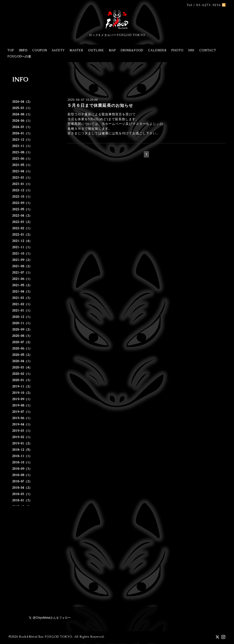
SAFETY (58, 50)
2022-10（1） (22, 197)
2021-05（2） (22, 285)
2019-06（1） (22, 418)
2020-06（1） (22, 349)
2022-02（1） (22, 228)
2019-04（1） (22, 424)
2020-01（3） (22, 380)
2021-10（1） (22, 254)
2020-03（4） (22, 368)
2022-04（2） (22, 216)
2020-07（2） (22, 342)
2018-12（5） (22, 450)
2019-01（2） (22, 443)
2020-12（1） (22, 317)
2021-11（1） (22, 247)
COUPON (40, 50)
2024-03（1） (22, 127)
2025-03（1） (22, 108)
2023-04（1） (22, 171)
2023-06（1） (22, 159)
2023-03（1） (22, 178)
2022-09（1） (22, 203)
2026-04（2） (22, 102)
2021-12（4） (22, 241)
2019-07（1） (22, 412)
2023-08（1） (22, 152)
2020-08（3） (22, 336)
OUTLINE (96, 50)
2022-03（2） (22, 222)
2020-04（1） (22, 361)
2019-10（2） (22, 393)
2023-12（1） (22, 140)
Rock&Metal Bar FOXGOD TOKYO (46, 637)
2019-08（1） (22, 405)
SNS (191, 50)
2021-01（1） (22, 311)
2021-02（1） (22, 304)
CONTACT (208, 50)
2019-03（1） (22, 431)
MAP (112, 50)
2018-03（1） (22, 494)
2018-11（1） (22, 456)
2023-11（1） (22, 146)
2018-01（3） (22, 500)
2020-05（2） (22, 355)
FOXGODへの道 (19, 56)
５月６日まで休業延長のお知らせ (100, 105)
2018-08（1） (22, 475)
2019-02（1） (22, 437)
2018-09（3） (22, 469)
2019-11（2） (22, 386)
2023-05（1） (22, 165)
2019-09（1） (22, 399)
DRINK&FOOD (132, 50)
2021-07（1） (22, 273)
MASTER (76, 50)
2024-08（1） (22, 114)
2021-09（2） (22, 260)
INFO (23, 50)
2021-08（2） (22, 266)
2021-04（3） (22, 292)
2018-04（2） (22, 488)
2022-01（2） (22, 235)
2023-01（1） (22, 184)
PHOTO (177, 50)
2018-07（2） (22, 481)
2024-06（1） (22, 121)
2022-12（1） (22, 190)
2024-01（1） (22, 133)
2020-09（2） (22, 330)
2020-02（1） (22, 374)
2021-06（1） (22, 279)
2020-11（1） (22, 323)
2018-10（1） (22, 462)
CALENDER (157, 50)
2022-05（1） (22, 209)
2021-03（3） (22, 298)
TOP (11, 50)
